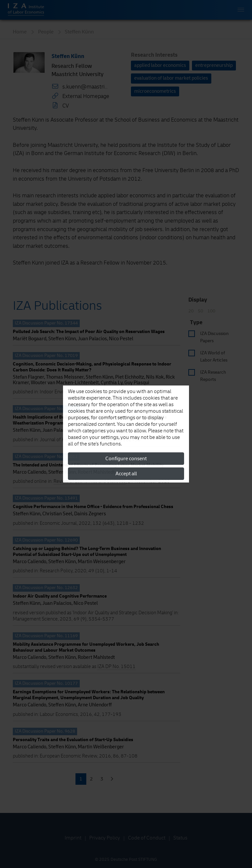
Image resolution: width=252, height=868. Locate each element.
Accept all (126, 474)
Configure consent (126, 459)
